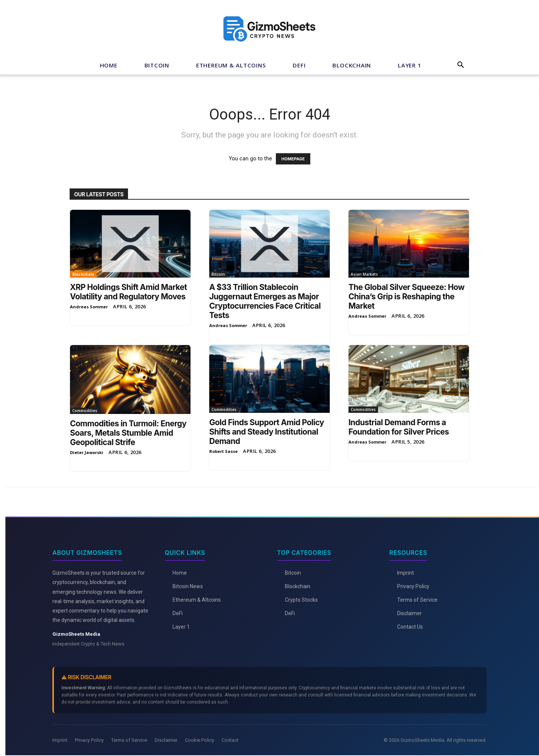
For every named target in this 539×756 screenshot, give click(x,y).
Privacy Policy (413, 586)
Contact (230, 740)
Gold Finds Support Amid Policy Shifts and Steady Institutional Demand (267, 432)
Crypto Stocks (301, 600)
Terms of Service (417, 600)
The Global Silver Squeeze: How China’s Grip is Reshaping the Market (406, 297)
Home (109, 65)
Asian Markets (364, 274)
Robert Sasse (223, 451)
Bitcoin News (188, 586)
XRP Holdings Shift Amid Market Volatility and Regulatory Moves (128, 292)
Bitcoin (157, 65)
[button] (460, 66)
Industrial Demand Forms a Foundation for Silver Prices (399, 427)
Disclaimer (409, 613)
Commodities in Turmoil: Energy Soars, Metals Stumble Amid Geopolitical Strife (128, 433)
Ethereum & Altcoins (231, 65)
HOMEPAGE (293, 159)
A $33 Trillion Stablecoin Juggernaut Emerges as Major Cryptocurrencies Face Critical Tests (265, 301)
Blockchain (352, 65)
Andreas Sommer (89, 307)
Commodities (85, 411)
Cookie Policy (200, 740)
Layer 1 (409, 65)
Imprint (406, 573)
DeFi (299, 65)
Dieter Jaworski (87, 452)
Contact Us (410, 627)
